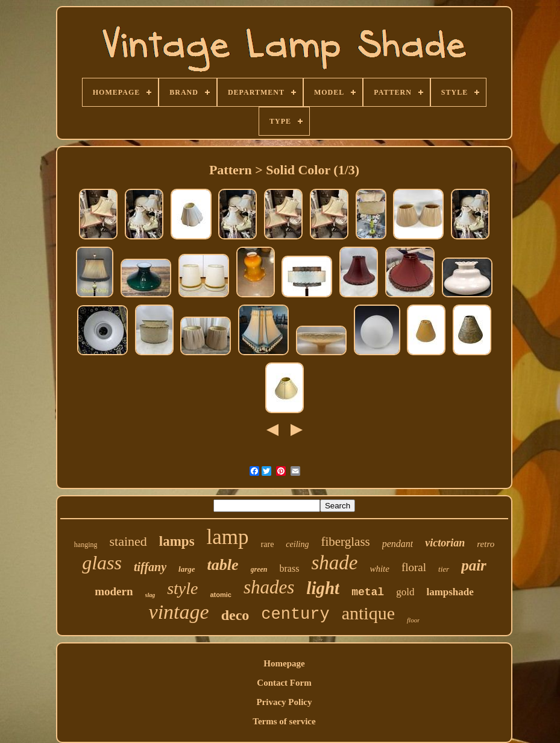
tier (444, 569)
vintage (179, 612)
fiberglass (345, 542)
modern (114, 591)
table (223, 565)
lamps (177, 541)
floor (413, 620)
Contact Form (284, 683)
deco (235, 615)
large (187, 569)
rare (268, 544)
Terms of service (284, 721)
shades (269, 587)
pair (474, 565)
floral (414, 567)
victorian (445, 543)
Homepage (284, 663)
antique (368, 613)
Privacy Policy (284, 702)
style (182, 588)
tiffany (150, 567)
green (259, 569)
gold (405, 592)
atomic (220, 595)
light (323, 588)
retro (486, 544)
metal (368, 592)
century (295, 615)
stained (128, 541)
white (379, 569)
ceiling (297, 544)
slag (150, 595)
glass (102, 563)
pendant (398, 544)
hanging (86, 545)
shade (334, 563)
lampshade (450, 592)
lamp (228, 537)
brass (290, 568)
